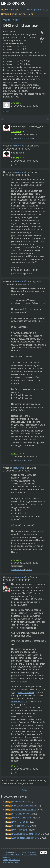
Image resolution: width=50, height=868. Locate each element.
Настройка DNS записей (24, 810)
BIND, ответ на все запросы (26, 806)
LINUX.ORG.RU (13, 3)
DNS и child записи (21, 25)
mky (13, 766)
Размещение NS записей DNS (27, 834)
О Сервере (7, 852)
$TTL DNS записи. (21, 814)
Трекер (22, 14)
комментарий (20, 146)
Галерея (16, 10)
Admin (16, 20)
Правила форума (20, 852)
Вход (46, 10)
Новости (6, 10)
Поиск (30, 14)
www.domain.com (26, 693)
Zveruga (15, 103)
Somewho (16, 132)
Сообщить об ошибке (12, 860)
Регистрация (34, 10)
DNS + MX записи (21, 830)
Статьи (5, 14)
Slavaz (14, 454)
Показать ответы (19, 138)
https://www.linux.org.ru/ (12, 862)
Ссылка (7, 111)
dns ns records (19, 802)
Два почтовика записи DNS (26, 838)
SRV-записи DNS (21, 826)
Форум (13, 14)
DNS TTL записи (20, 822)
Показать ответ (18, 274)
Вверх (44, 853)
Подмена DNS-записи (23, 818)
